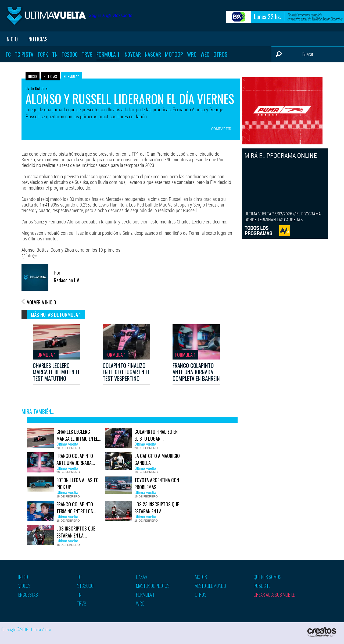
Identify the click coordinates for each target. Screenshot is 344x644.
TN (55, 54)
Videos (24, 586)
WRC (192, 54)
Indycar (132, 54)
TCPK (43, 54)
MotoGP (174, 54)
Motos (201, 577)
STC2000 (85, 586)
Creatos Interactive (322, 632)
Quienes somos (268, 577)
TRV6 (87, 54)
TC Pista (24, 54)
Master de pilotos (153, 586)
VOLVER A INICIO (42, 302)
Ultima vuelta (46, 16)
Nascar (153, 54)
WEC (205, 54)
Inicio (12, 39)
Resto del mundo (210, 586)
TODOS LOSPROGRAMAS (258, 231)
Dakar (142, 577)
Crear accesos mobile (274, 595)
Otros (220, 54)
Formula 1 (108, 54)
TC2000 (70, 54)
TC (8, 54)
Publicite (262, 586)
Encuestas (28, 595)
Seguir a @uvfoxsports (110, 15)
